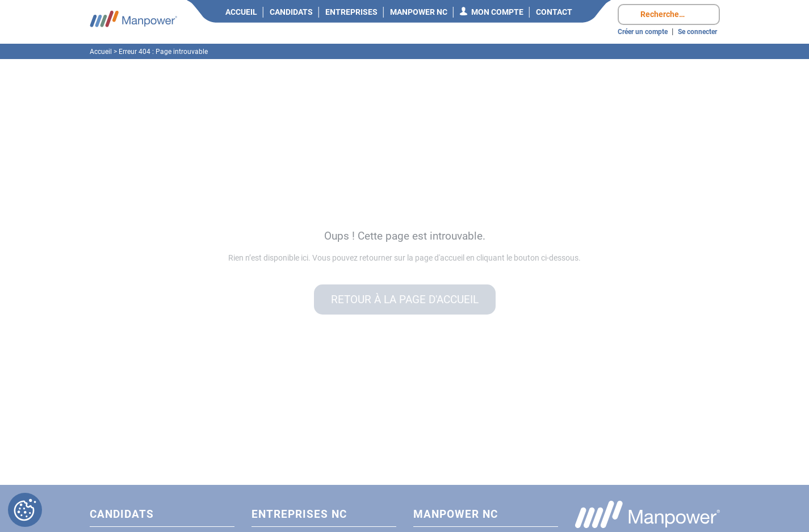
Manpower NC (419, 12)
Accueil (241, 12)
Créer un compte (643, 32)
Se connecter (697, 32)
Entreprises (351, 12)
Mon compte (497, 12)
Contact (554, 12)
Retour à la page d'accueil (405, 299)
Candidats (291, 12)
